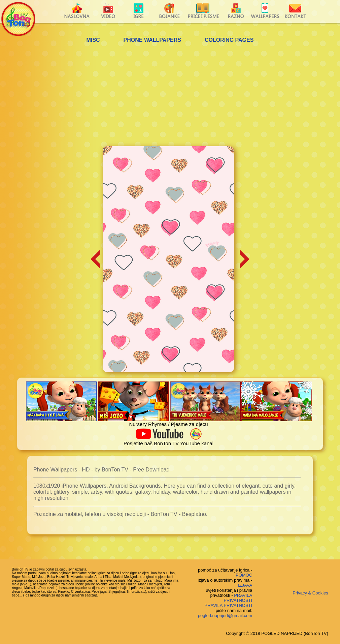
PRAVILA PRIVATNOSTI (238, 598)
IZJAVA (245, 585)
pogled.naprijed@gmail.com (225, 616)
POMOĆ (244, 575)
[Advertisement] (170, 96)
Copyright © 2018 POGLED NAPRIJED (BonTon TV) (277, 633)
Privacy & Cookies (310, 593)
